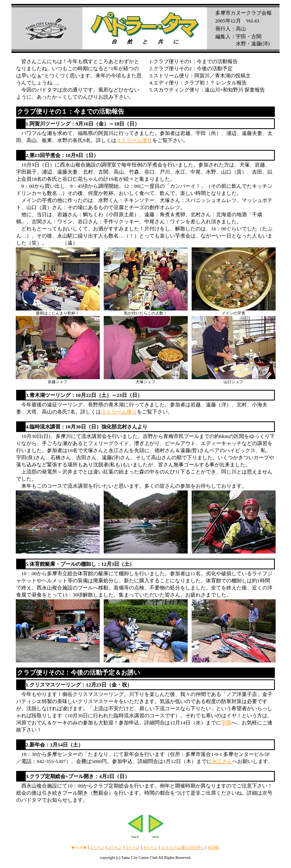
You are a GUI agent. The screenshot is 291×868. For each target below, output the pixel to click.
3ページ (133, 847)
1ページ (97, 847)
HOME (214, 847)
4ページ (150, 847)
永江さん (222, 761)
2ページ (115, 847)
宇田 (226, 723)
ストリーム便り (134, 140)
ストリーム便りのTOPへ (183, 847)
